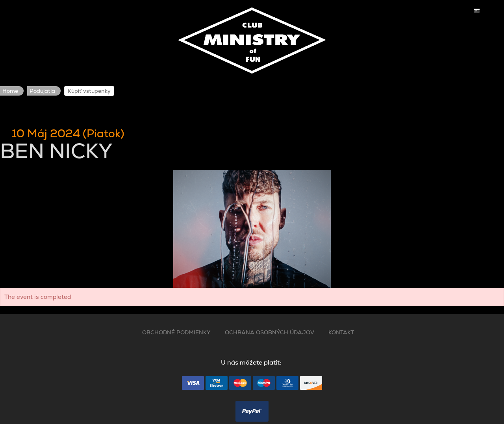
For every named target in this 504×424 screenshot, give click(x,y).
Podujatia (42, 91)
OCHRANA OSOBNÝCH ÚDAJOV (270, 332)
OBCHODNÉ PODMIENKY (176, 332)
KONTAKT (341, 332)
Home (10, 91)
